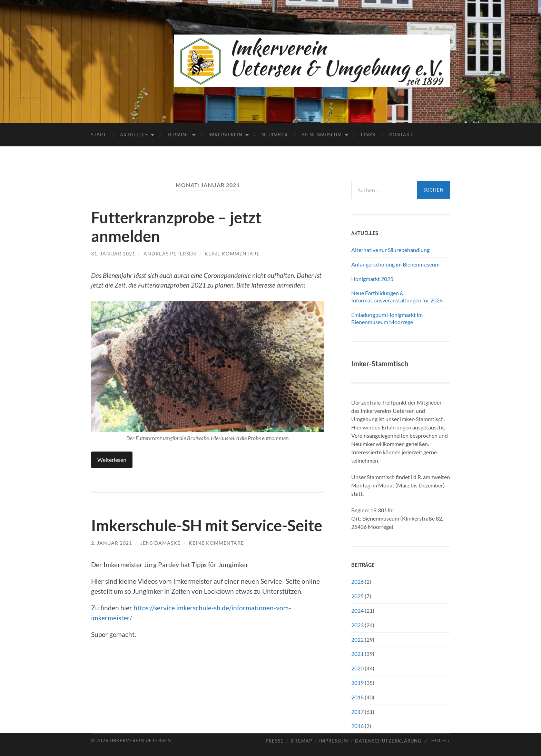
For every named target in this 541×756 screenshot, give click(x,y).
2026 (357, 581)
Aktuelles (134, 135)
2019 (357, 683)
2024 (357, 610)
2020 (357, 668)
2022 (357, 639)
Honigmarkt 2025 (372, 279)
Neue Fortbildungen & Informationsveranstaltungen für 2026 (397, 297)
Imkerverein (225, 135)
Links (368, 135)
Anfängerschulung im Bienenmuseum (395, 264)
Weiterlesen (112, 460)
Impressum (334, 741)
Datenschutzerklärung (388, 741)
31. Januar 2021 (113, 254)
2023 (357, 625)
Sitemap (301, 741)
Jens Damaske (160, 543)
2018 (357, 697)
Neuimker (275, 135)
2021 (357, 654)
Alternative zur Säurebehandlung (390, 250)
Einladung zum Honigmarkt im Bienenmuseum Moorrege (387, 318)
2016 (357, 726)
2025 (357, 596)
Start (99, 135)
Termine (178, 135)
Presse (275, 741)
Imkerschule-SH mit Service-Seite (207, 525)
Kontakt (401, 135)
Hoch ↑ (441, 740)
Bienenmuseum (322, 135)
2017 (357, 712)
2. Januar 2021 (112, 543)
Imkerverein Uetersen (141, 740)
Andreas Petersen (170, 254)
